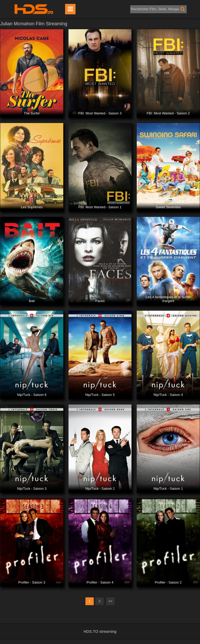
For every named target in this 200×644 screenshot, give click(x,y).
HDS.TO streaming (100, 631)
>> (110, 601)
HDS (34, 9)
